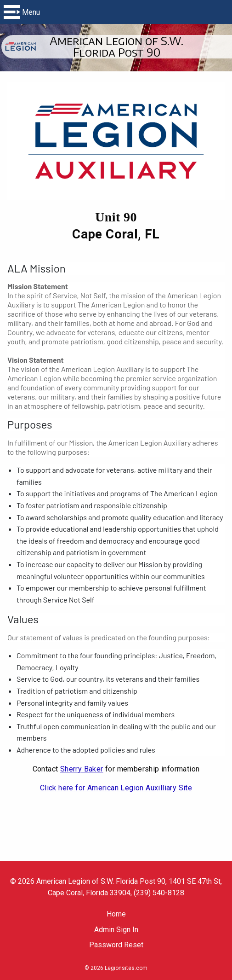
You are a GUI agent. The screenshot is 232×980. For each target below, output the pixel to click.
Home (116, 914)
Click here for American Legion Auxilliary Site (116, 788)
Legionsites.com (126, 968)
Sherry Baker (82, 769)
